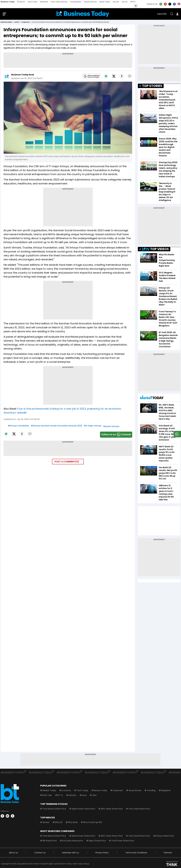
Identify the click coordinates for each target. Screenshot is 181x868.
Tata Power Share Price (123, 841)
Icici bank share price (73, 841)
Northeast (44, 2)
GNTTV (133, 2)
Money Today (100, 791)
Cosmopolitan (76, 2)
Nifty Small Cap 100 (93, 823)
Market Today (49, 791)
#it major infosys (93, 426)
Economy (66, 791)
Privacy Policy (102, 853)
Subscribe (162, 14)
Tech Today (82, 791)
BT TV (60, 796)
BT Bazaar (21, 2)
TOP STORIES (152, 86)
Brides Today (105, 2)
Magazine (166, 791)
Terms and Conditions (136, 853)
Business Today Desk (23, 75)
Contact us (40, 853)
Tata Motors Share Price (54, 809)
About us (13, 853)
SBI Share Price (50, 841)
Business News (6, 23)
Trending (151, 791)
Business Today (8, 2)
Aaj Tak (125, 2)
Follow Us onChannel (116, 435)
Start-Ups (47, 796)
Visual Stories (135, 791)
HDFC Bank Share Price (112, 809)
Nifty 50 (59, 823)
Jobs (94, 796)
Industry (72, 796)
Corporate (118, 791)
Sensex (46, 823)
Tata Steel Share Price (139, 809)
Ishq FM (116, 2)
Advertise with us (70, 853)
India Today (32, 2)
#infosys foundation (18, 426)
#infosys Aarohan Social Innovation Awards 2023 (56, 426)
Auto (84, 796)
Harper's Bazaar (90, 2)
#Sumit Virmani (111, 427)
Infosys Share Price (165, 836)
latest (17, 23)
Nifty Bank (73, 823)
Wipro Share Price (97, 841)
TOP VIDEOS (155, 250)
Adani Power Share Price (83, 809)
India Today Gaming (59, 2)
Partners (168, 853)
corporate (25, 23)
